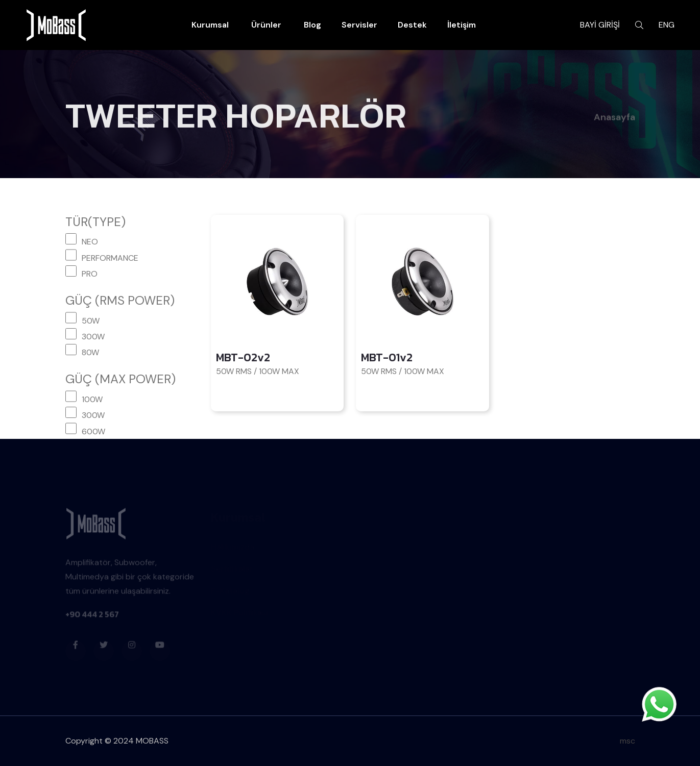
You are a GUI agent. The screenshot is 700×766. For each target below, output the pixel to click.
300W (93, 337)
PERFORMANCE (110, 258)
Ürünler (266, 25)
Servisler (359, 25)
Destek (412, 25)
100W (92, 399)
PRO (90, 274)
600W (93, 431)
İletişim (462, 25)
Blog (312, 25)
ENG (667, 25)
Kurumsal (210, 25)
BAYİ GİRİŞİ (600, 25)
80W (90, 352)
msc (627, 741)
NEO (90, 242)
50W (91, 321)
